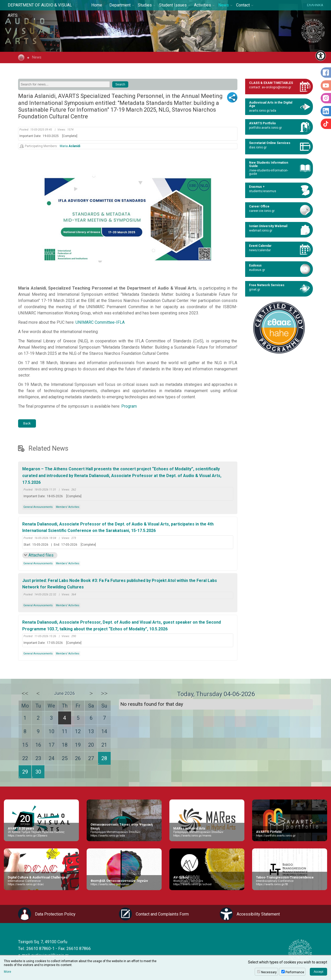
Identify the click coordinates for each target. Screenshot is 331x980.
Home (97, 5)
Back (27, 423)
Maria (70, 146)
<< (25, 693)
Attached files (41, 555)
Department (120, 5)
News (224, 5)
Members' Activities (68, 507)
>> (104, 693)
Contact (243, 5)
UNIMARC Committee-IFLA (100, 322)
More (7, 972)
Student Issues (173, 5)
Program (129, 406)
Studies (145, 5)
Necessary (269, 972)
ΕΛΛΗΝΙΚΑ (315, 5)
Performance (295, 972)
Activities (202, 5)
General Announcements (38, 507)
